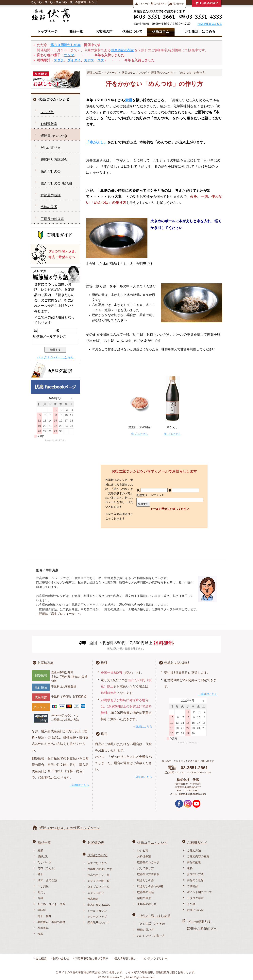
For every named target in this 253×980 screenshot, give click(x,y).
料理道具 (43, 928)
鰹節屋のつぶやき (162, 73)
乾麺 (40, 898)
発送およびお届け (177, 662)
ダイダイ (74, 60)
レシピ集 (47, 112)
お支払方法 (45, 662)
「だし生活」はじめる (198, 32)
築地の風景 (49, 207)
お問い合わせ (195, 910)
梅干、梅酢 (44, 916)
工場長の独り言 (52, 219)
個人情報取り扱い (125, 958)
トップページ (47, 32)
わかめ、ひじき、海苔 (51, 904)
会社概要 (41, 958)
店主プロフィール (98, 887)
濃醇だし (43, 856)
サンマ (69, 55)
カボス (89, 60)
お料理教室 (49, 124)
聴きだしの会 (51, 171)
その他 (191, 904)
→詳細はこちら (79, 785)
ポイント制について (199, 892)
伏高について (132, 32)
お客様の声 (104, 32)
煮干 (40, 874)
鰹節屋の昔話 (51, 195)
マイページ (142, 4)
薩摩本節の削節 (123, 50)
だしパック (44, 862)
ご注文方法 (194, 850)
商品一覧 (76, 32)
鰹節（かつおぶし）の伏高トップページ (70, 828)
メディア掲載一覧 (98, 881)
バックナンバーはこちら (55, 357)
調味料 (42, 910)
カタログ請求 (195, 898)
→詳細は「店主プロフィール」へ (58, 614)
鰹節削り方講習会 (54, 160)
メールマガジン (97, 911)
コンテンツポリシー (155, 958)
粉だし (42, 892)
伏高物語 (93, 899)
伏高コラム (161, 32)
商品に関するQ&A (99, 905)
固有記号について (98, 923)
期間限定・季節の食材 (51, 922)
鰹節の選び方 (145, 930)
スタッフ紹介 (96, 893)
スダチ (59, 60)
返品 (104, 734)
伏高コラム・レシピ (152, 843)
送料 (104, 662)
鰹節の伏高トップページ (102, 73)
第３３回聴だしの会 (66, 45)
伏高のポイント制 (98, 875)
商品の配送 (194, 862)
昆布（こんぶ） (47, 868)
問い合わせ (176, 4)
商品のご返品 (195, 880)
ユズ (101, 60)
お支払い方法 (195, 874)
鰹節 (40, 850)
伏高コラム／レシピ (134, 73)
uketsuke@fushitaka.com (193, 794)
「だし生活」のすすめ (151, 924)
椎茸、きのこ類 (47, 880)
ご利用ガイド (159, 4)
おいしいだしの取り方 (151, 936)
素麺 (129, 100)
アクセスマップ (97, 917)
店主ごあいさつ (97, 863)
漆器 (40, 934)
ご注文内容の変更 (198, 856)
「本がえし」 (97, 142)
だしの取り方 (51, 148)
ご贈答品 (193, 886)
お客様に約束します (100, 869)
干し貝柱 (43, 886)
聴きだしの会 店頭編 (56, 183)
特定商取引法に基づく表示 (92, 958)
